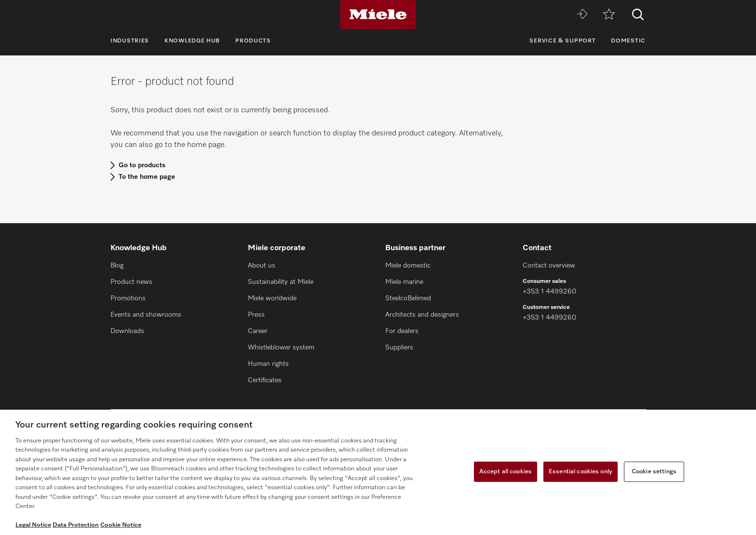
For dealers (402, 331)
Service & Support (562, 41)
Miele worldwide (272, 298)
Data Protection (76, 525)
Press (256, 315)
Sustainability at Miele (281, 282)
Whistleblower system (281, 348)
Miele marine (404, 282)
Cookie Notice (121, 525)
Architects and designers (422, 315)
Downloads (127, 331)
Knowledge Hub (192, 41)
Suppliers (399, 348)
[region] (378, 472)
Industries (130, 41)
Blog (117, 266)
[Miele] (378, 14)
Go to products (142, 165)
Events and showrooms (146, 315)
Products (253, 41)
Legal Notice (33, 525)
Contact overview (549, 266)
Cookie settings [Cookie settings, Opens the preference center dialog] (654, 472)
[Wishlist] (609, 15)
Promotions (128, 298)
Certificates (265, 380)
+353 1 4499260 (549, 292)
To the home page (147, 177)
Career (258, 331)
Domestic (628, 41)
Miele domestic (408, 266)
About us (262, 266)
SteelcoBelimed (408, 298)
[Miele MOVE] (582, 15)
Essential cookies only (580, 472)
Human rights (268, 364)
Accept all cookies (506, 472)
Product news (131, 282)
